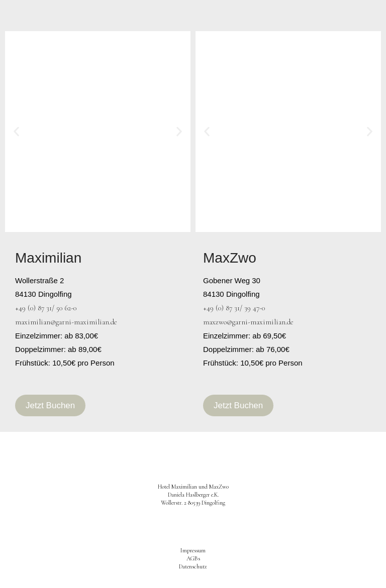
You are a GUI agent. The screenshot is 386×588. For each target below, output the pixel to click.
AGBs (193, 558)
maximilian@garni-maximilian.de (66, 322)
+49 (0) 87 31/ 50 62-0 (46, 308)
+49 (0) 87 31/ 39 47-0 (234, 308)
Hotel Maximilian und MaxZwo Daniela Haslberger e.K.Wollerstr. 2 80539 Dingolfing (193, 495)
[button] (16, 132)
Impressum (193, 550)
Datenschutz (193, 566)
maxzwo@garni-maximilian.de (248, 322)
